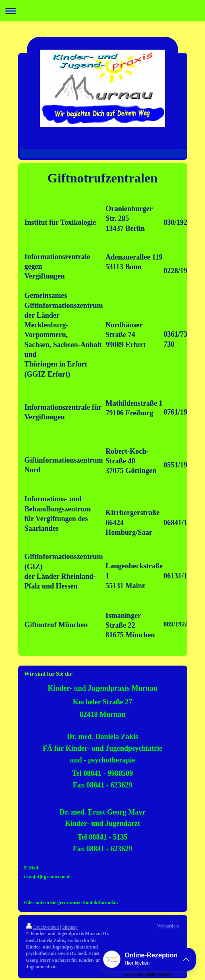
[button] (148, 959)
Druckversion (43, 927)
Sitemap (70, 927)
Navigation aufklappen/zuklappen (102, 11)
